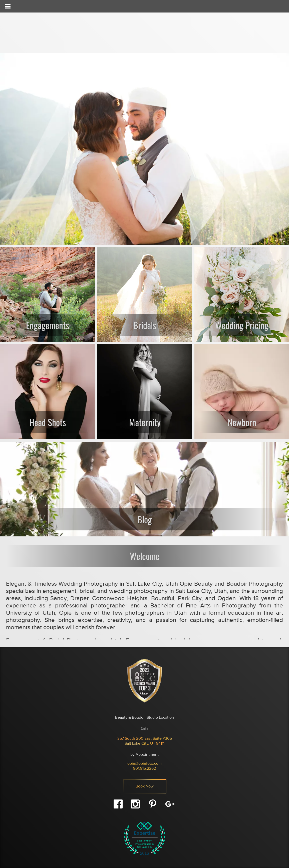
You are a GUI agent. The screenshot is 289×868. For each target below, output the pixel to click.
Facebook (118, 804)
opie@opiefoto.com (144, 763)
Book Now (145, 786)
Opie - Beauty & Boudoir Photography (36, 33)
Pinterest (153, 804)
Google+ (170, 804)
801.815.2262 (144, 768)
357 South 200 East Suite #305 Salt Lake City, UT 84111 (145, 741)
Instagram (135, 804)
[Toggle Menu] (8, 6)
